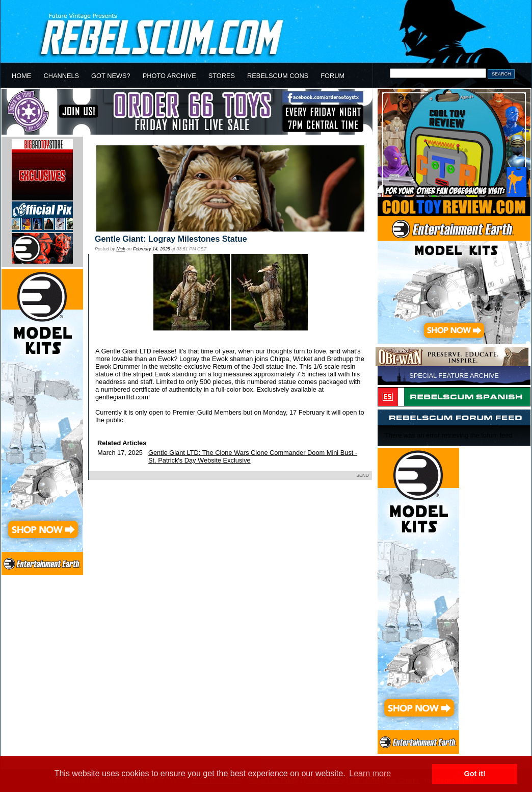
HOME (21, 76)
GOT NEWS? (111, 76)
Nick (121, 249)
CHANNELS (61, 76)
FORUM (332, 76)
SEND (363, 475)
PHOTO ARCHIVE (169, 76)
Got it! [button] (475, 774)
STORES (222, 76)
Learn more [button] (370, 773)
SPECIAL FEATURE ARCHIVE (454, 376)
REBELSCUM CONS (278, 76)
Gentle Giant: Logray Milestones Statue (171, 239)
